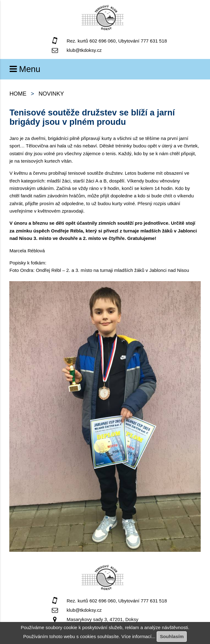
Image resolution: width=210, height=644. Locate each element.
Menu (25, 69)
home (18, 94)
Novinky (51, 94)
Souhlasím (172, 636)
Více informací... (138, 636)
